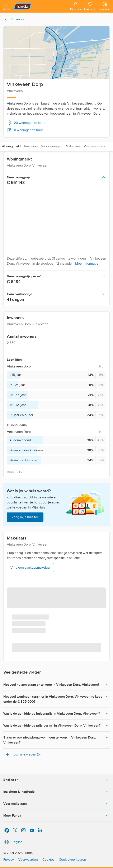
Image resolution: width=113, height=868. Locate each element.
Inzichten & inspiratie (56, 792)
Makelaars (73, 146)
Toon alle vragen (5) (23, 754)
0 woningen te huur (25, 130)
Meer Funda (56, 816)
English (13, 842)
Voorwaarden (28, 860)
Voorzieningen (52, 146)
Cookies (48, 860)
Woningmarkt (11, 146)
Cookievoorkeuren (72, 860)
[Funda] (40, 6)
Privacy (9, 860)
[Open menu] (7, 6)
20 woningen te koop (26, 123)
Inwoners (31, 146)
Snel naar (56, 780)
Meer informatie (87, 264)
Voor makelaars (56, 804)
